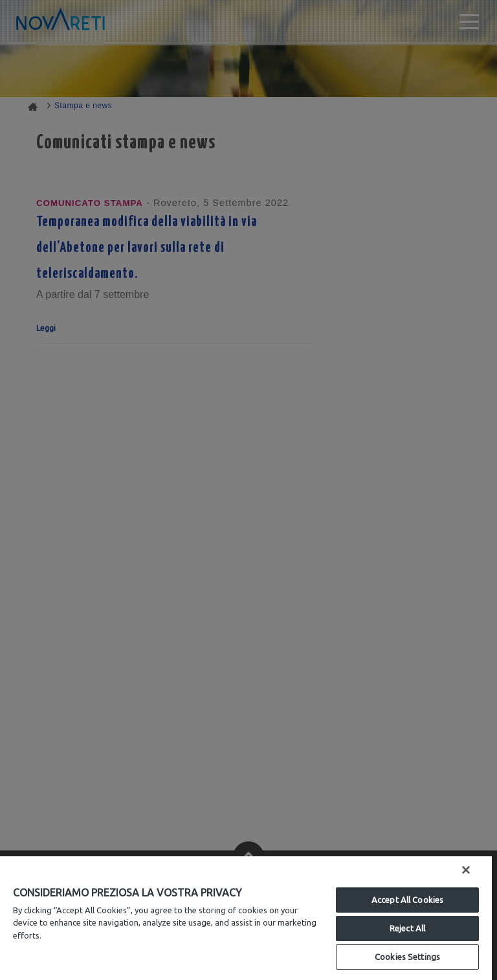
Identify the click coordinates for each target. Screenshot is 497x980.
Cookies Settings (407, 957)
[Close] (466, 870)
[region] (246, 918)
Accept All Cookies (407, 900)
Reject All (407, 928)
